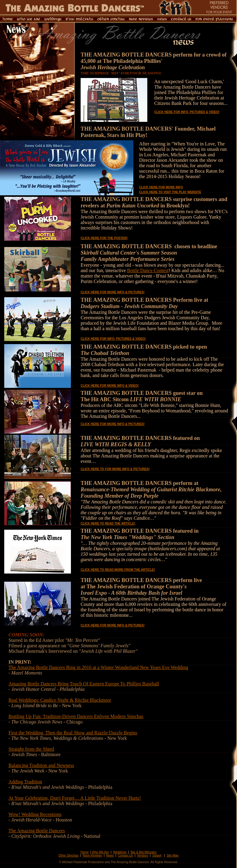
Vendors (143, 855)
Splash (157, 855)
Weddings (120, 852)
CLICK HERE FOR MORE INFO (161, 187)
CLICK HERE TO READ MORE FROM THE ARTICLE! (118, 570)
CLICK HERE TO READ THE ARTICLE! (108, 523)
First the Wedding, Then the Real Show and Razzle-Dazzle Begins (73, 733)
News (110, 855)
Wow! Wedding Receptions (35, 814)
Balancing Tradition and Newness (41, 765)
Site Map (173, 855)
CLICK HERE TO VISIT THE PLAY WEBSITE (170, 192)
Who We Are (100, 852)
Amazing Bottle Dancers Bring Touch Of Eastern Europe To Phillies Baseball (84, 684)
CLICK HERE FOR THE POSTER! (104, 238)
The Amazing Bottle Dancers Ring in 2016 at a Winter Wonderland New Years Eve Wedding (98, 667)
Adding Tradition (25, 782)
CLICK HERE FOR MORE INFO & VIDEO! (110, 386)
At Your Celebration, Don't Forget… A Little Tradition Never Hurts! (75, 798)
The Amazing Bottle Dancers (37, 831)
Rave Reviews (92, 855)
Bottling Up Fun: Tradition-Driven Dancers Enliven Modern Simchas (76, 716)
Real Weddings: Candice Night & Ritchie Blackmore (60, 700)
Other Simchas (68, 855)
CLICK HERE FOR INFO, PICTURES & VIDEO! (187, 112)
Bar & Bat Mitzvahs (144, 852)
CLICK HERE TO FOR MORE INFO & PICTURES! (115, 469)
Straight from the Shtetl (31, 749)
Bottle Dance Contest (148, 270)
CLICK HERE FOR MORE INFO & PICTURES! (113, 292)
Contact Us (125, 855)
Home (85, 852)
